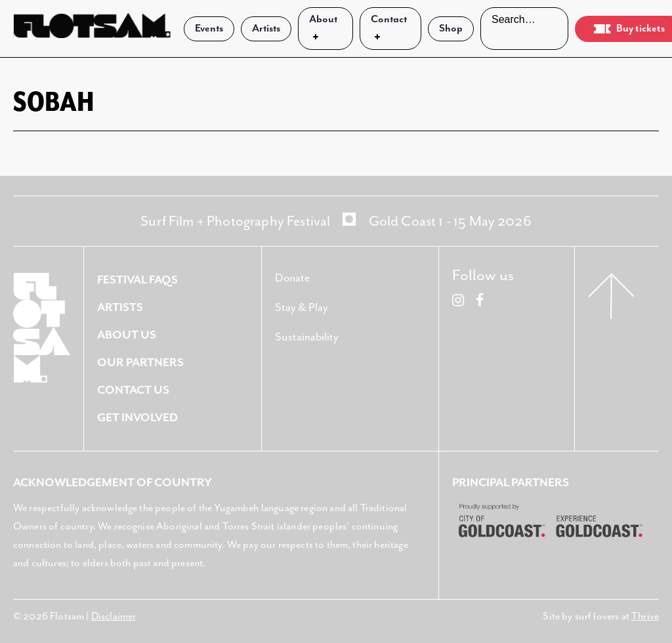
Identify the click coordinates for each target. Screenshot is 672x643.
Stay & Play (302, 308)
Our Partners (140, 363)
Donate (292, 278)
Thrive (645, 616)
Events (209, 29)
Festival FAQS (137, 280)
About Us (127, 335)
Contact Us (133, 390)
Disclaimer (114, 616)
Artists (266, 29)
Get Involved (137, 418)
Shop (451, 29)
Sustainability (307, 337)
